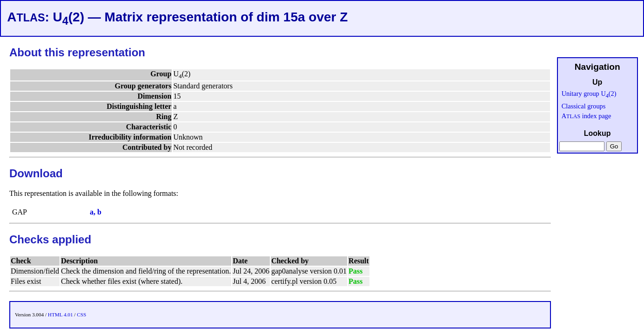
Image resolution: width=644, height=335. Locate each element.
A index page (587, 116)
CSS (81, 315)
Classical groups (584, 106)
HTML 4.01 (60, 315)
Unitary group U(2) (589, 94)
